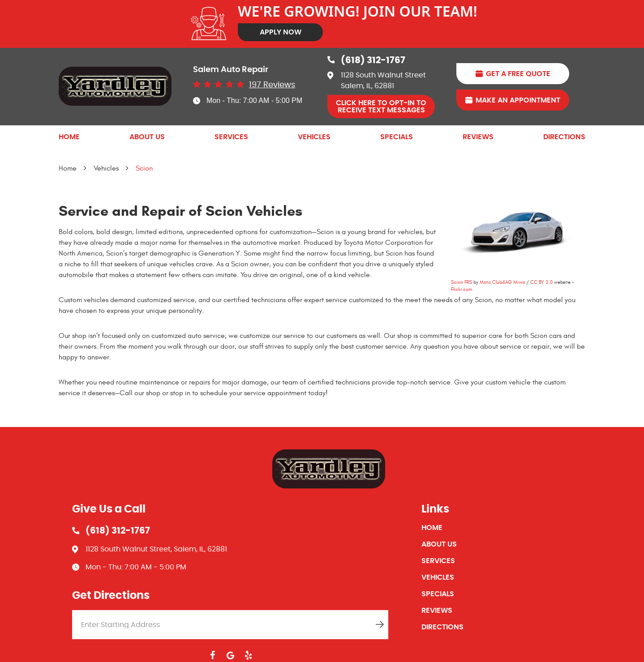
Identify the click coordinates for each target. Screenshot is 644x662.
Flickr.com (462, 289)
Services (231, 137)
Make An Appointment (518, 100)
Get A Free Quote (518, 74)
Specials (397, 137)
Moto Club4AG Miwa (502, 282)
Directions (564, 137)
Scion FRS (462, 282)
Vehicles (314, 137)
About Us (147, 137)
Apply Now (281, 32)
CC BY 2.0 (541, 282)
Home (69, 137)
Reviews (478, 137)
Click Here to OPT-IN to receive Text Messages (381, 107)
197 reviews (272, 85)
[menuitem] (69, 137)
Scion (144, 168)
